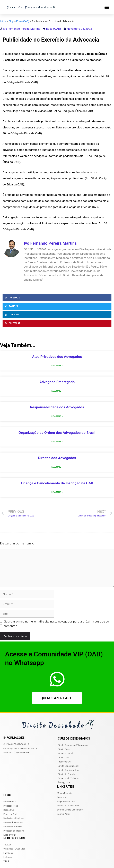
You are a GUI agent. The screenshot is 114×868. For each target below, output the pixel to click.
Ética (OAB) (23, 21)
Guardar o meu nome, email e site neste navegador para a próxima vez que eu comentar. (56, 624)
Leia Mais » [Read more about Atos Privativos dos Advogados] (57, 366)
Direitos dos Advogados (57, 458)
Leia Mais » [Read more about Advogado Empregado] (57, 391)
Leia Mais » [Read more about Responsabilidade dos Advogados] (57, 416)
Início (3, 21)
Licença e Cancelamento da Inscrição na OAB (57, 483)
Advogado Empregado (57, 382)
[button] (107, 7)
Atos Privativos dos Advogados (57, 357)
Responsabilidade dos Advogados (57, 407)
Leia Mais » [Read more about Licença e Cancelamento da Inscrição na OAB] (57, 492)
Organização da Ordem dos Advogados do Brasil (57, 433)
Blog (11, 21)
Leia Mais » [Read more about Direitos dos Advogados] (57, 467)
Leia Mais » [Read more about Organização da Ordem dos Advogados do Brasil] (57, 442)
